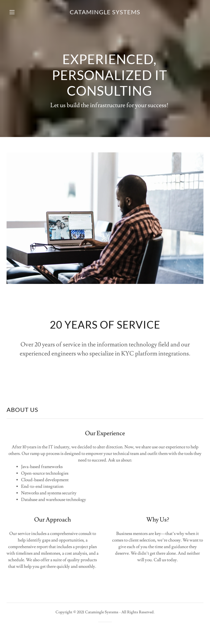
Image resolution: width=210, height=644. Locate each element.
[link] (105, 13)
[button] (16, 12)
